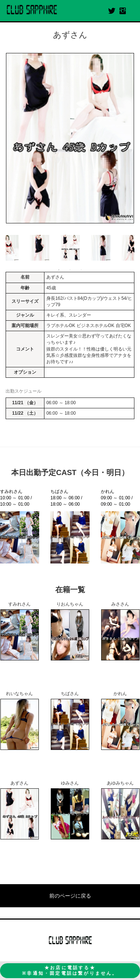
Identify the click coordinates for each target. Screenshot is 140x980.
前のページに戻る (70, 896)
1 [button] (59, 270)
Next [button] (131, 248)
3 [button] (81, 270)
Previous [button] (9, 248)
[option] (70, 138)
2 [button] (70, 270)
